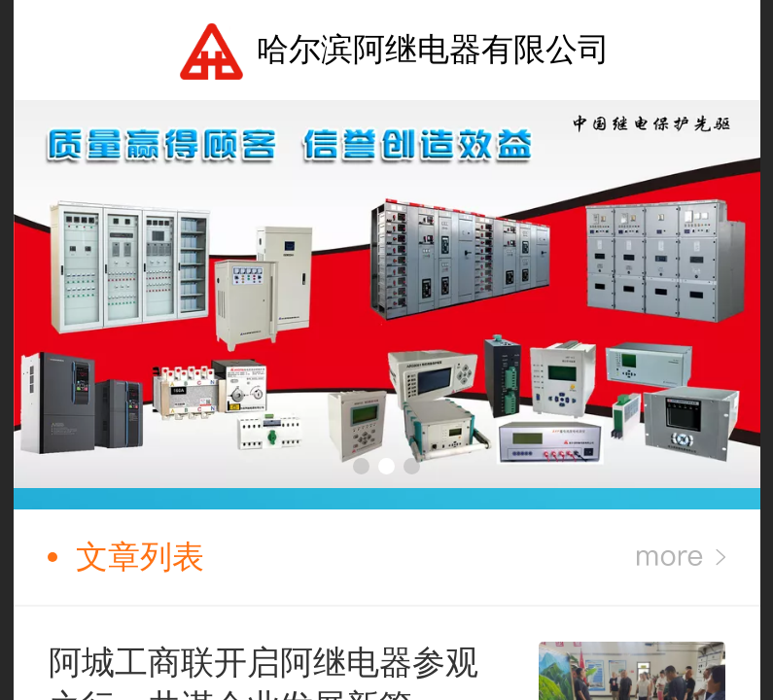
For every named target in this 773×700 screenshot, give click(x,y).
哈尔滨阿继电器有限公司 (433, 49)
